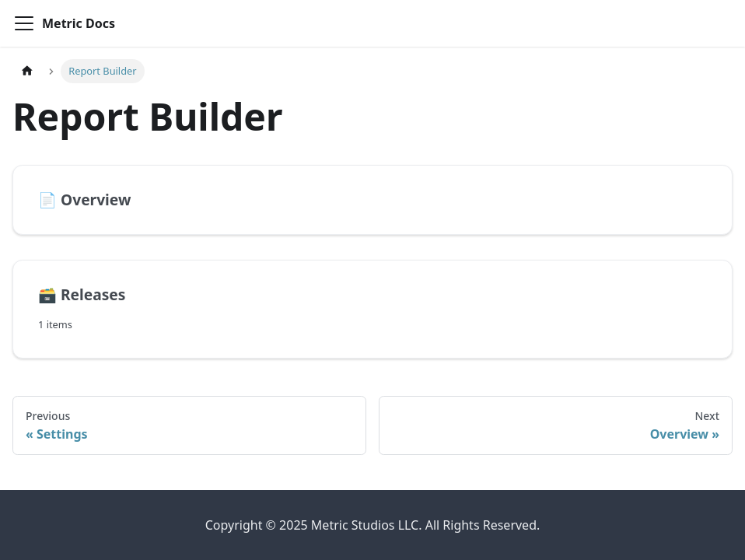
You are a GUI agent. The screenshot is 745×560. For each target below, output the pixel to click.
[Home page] (27, 71)
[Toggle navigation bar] (24, 23)
